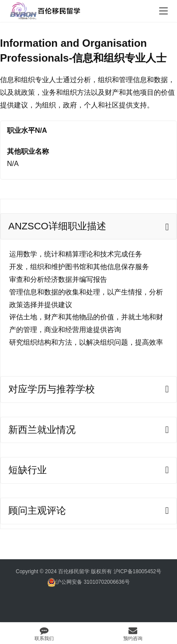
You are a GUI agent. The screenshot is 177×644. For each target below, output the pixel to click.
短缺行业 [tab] (28, 470)
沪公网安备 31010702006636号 (88, 582)
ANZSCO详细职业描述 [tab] (57, 226)
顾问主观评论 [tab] (37, 511)
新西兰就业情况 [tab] (42, 430)
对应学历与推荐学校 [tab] (52, 389)
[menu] (163, 11)
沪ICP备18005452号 (137, 571)
